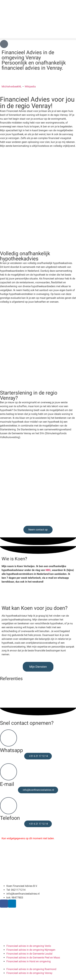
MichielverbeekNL (12, 87)
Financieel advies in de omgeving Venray (29, 973)
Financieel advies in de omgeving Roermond (31, 969)
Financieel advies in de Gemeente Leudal (29, 954)
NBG (48, 570)
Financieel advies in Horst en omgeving (29, 961)
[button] (38, 39)
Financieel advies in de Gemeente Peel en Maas (33, 958)
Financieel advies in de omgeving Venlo (29, 946)
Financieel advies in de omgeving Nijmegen (31, 950)
